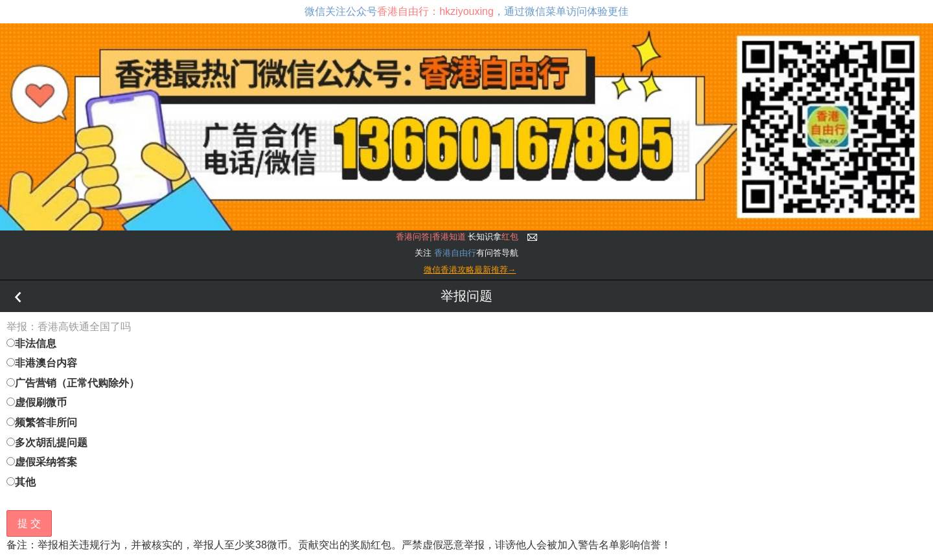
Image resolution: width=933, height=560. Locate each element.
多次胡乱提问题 (47, 442)
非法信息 (31, 343)
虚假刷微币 (37, 402)
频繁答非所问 (42, 422)
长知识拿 (457, 237)
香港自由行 (455, 253)
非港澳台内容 (42, 363)
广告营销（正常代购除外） (73, 383)
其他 (21, 482)
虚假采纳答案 (42, 462)
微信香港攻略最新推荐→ (470, 270)
